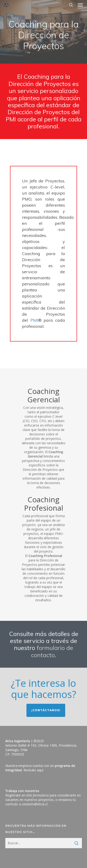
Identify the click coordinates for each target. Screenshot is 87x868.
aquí (40, 770)
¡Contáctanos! (46, 710)
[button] (80, 5)
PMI (34, 320)
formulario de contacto (52, 651)
